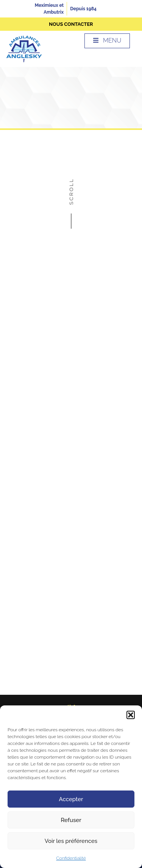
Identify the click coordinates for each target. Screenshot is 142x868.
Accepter (71, 799)
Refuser (71, 820)
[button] (131, 715)
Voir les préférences (71, 841)
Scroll (71, 200)
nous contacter (71, 24)
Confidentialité (71, 858)
